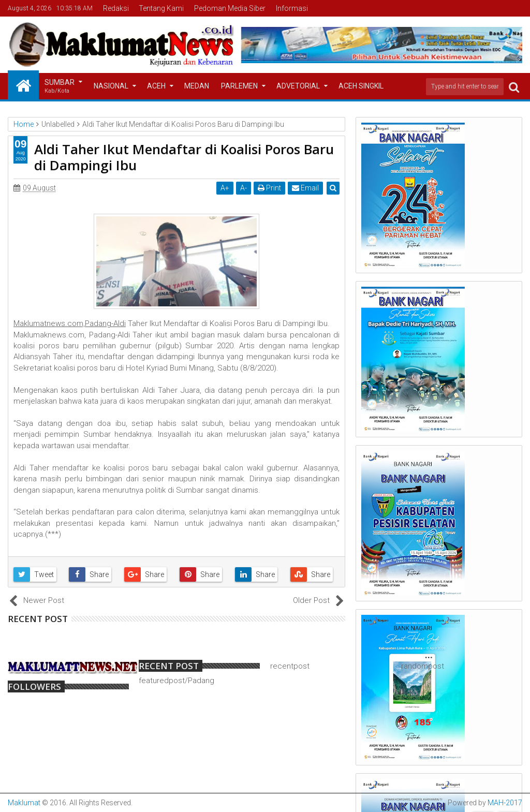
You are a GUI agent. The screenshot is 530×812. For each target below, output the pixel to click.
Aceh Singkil (361, 86)
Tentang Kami (161, 8)
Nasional (111, 86)
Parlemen (239, 86)
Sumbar (60, 87)
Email (305, 188)
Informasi (292, 8)
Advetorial (298, 86)
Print (269, 188)
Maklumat (24, 803)
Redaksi (116, 8)
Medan (197, 86)
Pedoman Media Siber (230, 8)
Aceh (156, 86)
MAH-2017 (505, 803)
